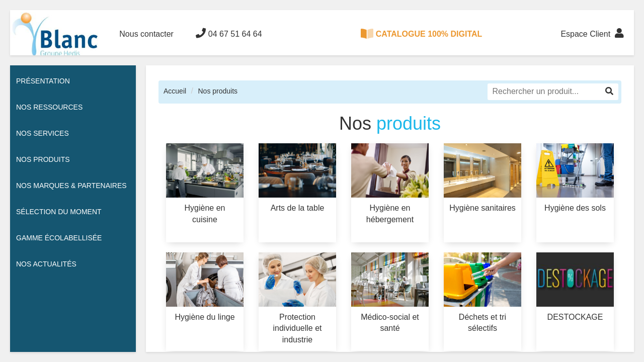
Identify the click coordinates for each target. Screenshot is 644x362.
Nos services (43, 133)
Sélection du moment (59, 212)
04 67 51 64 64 (229, 33)
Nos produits (218, 91)
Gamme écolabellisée (59, 238)
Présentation (43, 81)
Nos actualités (46, 264)
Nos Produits (43, 159)
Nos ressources (49, 107)
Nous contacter (146, 34)
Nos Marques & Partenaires (71, 186)
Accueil (175, 91)
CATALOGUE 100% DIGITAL (422, 34)
